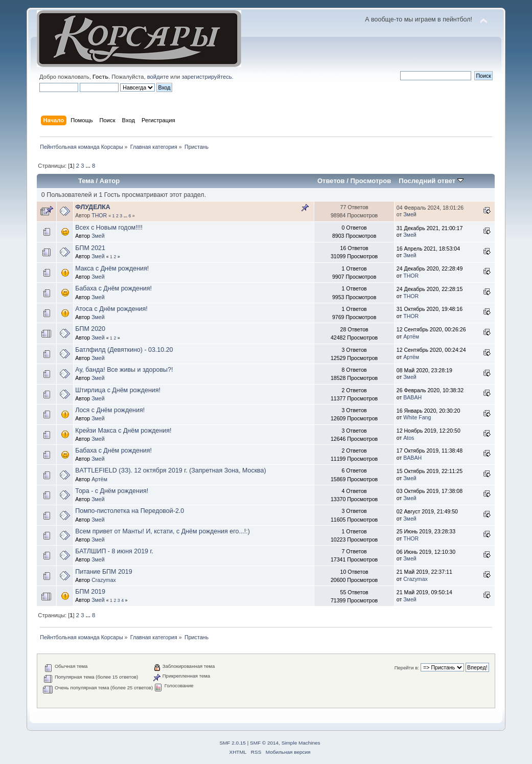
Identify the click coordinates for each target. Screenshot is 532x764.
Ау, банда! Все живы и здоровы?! (124, 370)
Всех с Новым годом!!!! (109, 228)
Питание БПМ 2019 (103, 572)
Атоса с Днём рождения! (111, 309)
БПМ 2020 (90, 329)
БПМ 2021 (90, 248)
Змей (410, 214)
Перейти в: (407, 668)
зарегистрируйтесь (206, 77)
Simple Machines (301, 743)
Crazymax (104, 580)
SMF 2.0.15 (233, 743)
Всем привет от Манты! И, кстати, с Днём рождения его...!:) (163, 531)
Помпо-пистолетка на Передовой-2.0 (130, 511)
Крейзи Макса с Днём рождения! (123, 431)
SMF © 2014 (264, 743)
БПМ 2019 (90, 592)
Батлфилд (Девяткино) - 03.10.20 (124, 350)
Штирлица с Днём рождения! (118, 390)
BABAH (412, 397)
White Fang (417, 417)
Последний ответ (431, 181)
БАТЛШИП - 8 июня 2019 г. (114, 551)
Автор (110, 181)
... (89, 166)
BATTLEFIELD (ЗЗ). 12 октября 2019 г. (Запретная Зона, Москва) (170, 470)
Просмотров (371, 181)
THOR (99, 215)
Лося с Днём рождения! (110, 410)
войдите (158, 77)
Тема (86, 181)
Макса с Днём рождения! (112, 268)
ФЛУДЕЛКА (93, 207)
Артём (411, 336)
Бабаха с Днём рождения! (113, 288)
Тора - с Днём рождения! (112, 491)
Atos (409, 438)
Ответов (331, 181)
